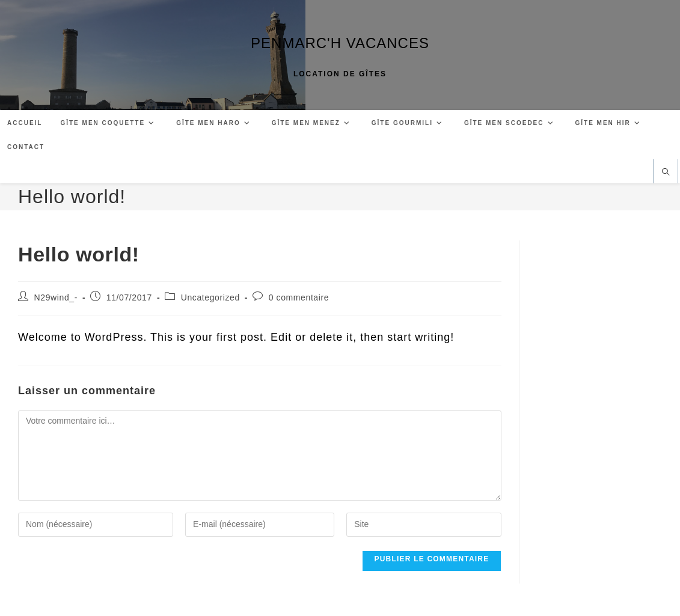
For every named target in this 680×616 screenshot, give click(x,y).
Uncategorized (210, 297)
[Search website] (666, 172)
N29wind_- (56, 297)
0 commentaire (299, 297)
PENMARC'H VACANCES (340, 43)
